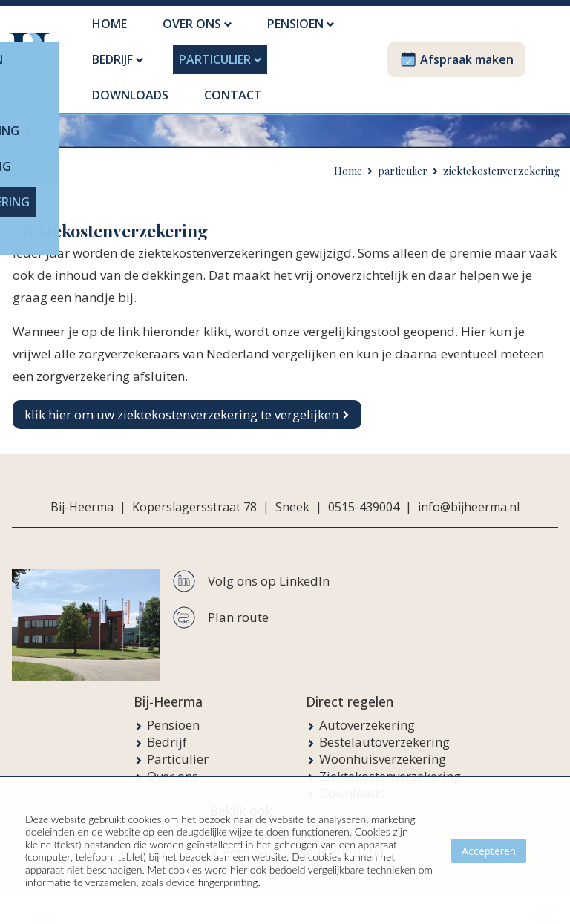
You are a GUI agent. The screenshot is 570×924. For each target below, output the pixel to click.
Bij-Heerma (168, 684)
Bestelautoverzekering (384, 724)
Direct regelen (350, 684)
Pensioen (173, 707)
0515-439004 (364, 489)
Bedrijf (167, 724)
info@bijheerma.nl (469, 489)
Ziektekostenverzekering (390, 758)
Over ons (173, 758)
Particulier (178, 741)
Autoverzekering (367, 707)
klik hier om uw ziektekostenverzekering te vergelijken (181, 397)
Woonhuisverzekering (383, 741)
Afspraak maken (456, 50)
